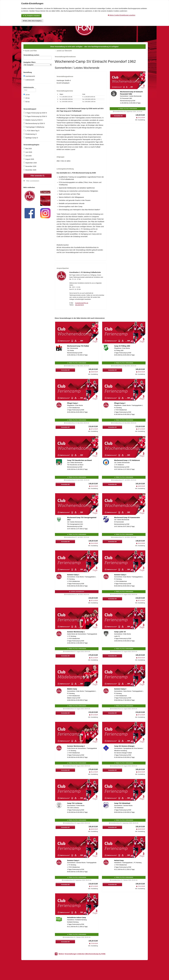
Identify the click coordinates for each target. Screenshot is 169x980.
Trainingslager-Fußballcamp (34, 127)
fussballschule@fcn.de (82, 303)
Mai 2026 (28, 149)
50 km (27, 102)
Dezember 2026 (30, 170)
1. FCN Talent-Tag (31, 131)
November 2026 (30, 166)
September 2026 (30, 163)
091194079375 (79, 305)
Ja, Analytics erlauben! (31, 16)
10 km (27, 95)
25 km (27, 98)
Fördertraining (30, 134)
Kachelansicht (29, 76)
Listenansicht (29, 80)
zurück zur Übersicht (64, 51)
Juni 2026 (28, 152)
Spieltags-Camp (31, 138)
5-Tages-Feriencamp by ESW (35, 116)
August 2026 (29, 159)
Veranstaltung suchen (38, 55)
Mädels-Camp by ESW (33, 120)
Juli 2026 (28, 156)
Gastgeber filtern (38, 64)
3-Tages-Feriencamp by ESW (35, 113)
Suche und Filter (31, 51)
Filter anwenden (37, 176)
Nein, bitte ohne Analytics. (32, 21)
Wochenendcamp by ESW (34, 123)
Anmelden (118, 116)
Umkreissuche (30, 88)
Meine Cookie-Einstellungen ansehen (122, 15)
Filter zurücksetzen (33, 181)
